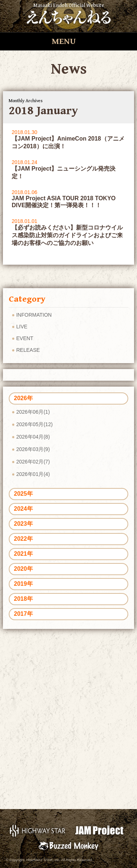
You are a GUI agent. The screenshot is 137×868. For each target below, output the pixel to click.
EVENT (25, 338)
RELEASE (28, 350)
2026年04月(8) (33, 437)
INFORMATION (34, 315)
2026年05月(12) (34, 424)
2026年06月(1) (33, 412)
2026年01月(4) (33, 474)
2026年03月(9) (33, 449)
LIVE (22, 327)
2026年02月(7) (33, 462)
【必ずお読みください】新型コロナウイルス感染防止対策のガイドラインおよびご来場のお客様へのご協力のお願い (67, 235)
